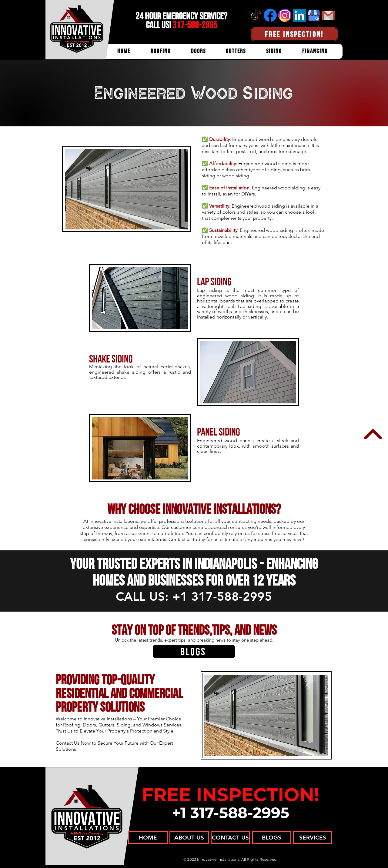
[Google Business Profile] (314, 15)
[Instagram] (285, 15)
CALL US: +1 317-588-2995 (194, 596)
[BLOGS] (194, 651)
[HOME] (148, 838)
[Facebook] (270, 15)
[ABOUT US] (189, 838)
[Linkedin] (299, 15)
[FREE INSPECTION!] (294, 34)
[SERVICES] (313, 838)
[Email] (328, 15)
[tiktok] (256, 15)
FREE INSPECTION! (231, 795)
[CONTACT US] (230, 838)
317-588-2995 (195, 25)
